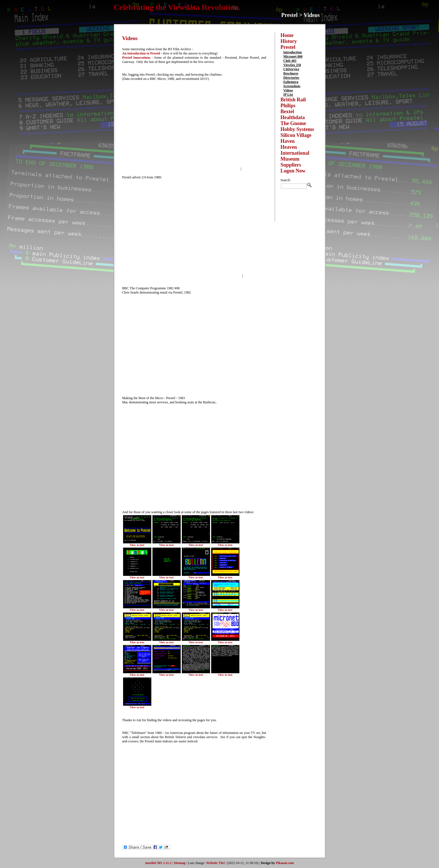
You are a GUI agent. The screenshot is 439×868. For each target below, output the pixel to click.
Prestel (288, 47)
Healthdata (293, 117)
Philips (288, 106)
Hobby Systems (297, 129)
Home (287, 35)
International (295, 153)
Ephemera (291, 82)
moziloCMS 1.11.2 (158, 863)
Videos (288, 90)
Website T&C (216, 863)
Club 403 (290, 61)
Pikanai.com (285, 863)
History (289, 41)
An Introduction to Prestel (141, 53)
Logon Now (293, 171)
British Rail (293, 100)
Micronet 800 (293, 56)
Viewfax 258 (292, 65)
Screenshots (292, 86)
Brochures (291, 73)
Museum (290, 159)
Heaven (289, 147)
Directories (291, 78)
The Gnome (293, 123)
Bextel (287, 111)
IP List (288, 95)
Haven (288, 141)
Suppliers (291, 165)
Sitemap (180, 863)
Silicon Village (296, 135)
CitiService (291, 69)
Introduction (293, 52)
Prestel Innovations (136, 58)
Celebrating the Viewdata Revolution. (177, 7)
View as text (137, 545)
